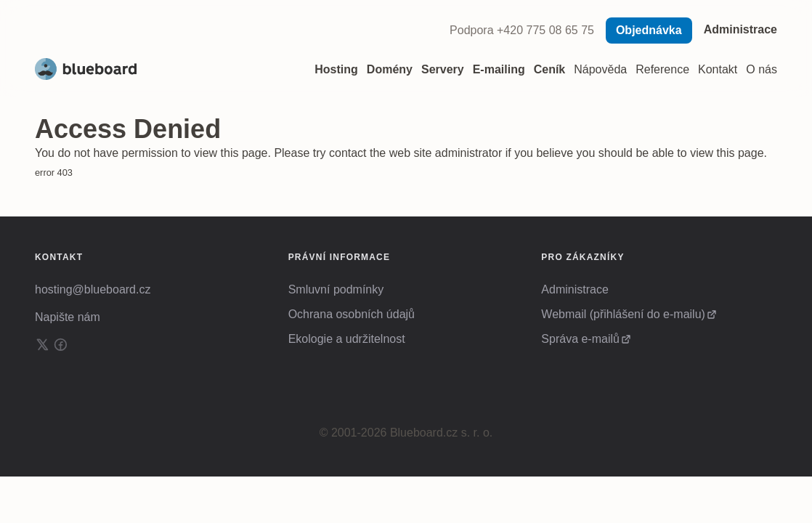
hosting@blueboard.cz (93, 289)
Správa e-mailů (580, 339)
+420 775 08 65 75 (545, 30)
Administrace (740, 29)
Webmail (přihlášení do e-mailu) (623, 314)
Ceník (550, 69)
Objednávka (649, 30)
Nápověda (600, 69)
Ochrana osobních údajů (352, 314)
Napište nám (68, 317)
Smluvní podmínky (336, 289)
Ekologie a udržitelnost (347, 339)
